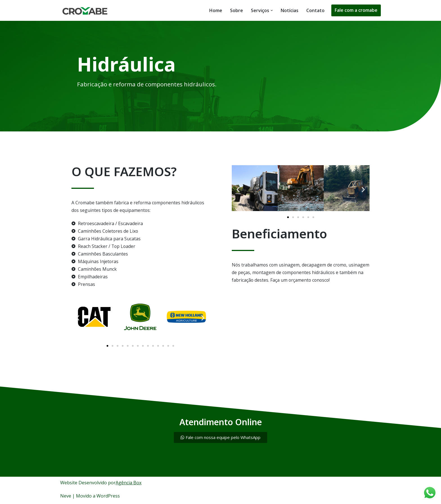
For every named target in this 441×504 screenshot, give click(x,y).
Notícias (290, 10)
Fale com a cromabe (356, 10)
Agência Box (129, 483)
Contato (315, 10)
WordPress (108, 497)
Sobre (237, 10)
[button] (272, 10)
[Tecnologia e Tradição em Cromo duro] (87, 10)
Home (216, 10)
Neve (66, 497)
